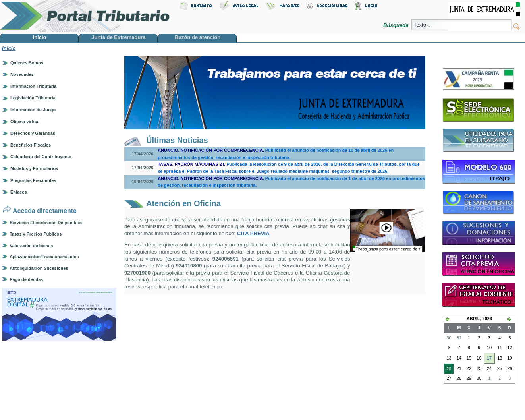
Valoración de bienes (31, 246)
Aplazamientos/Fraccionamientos (44, 257)
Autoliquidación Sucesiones (39, 268)
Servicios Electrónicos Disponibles (46, 223)
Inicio (9, 48)
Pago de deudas (26, 279)
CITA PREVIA (253, 233)
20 (448, 370)
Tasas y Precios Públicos (36, 234)
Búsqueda (397, 25)
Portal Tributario (85, 16)
